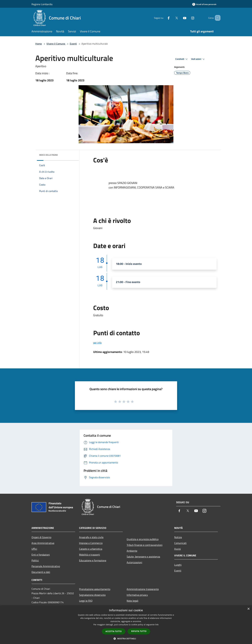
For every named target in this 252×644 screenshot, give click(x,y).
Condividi (182, 59)
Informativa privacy (137, 595)
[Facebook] (164, 18)
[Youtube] (180, 18)
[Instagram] (188, 18)
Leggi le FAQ (86, 601)
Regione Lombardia (42, 4)
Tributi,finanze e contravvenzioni (145, 545)
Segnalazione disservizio (92, 595)
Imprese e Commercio (91, 543)
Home (39, 44)
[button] (126, 639)
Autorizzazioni (134, 562)
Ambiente (132, 551)
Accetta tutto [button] (114, 631)
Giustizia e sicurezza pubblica (143, 539)
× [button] (248, 609)
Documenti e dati (41, 572)
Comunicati (180, 543)
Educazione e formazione (93, 560)
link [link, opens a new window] (157, 625)
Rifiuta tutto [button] (139, 631)
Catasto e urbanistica (91, 549)
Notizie (178, 537)
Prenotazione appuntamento (95, 589)
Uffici (34, 549)
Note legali (133, 601)
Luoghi (178, 565)
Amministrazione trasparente (143, 589)
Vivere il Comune (56, 44)
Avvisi (178, 549)
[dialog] (126, 625)
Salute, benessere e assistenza (143, 557)
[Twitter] (172, 18)
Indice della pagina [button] (48, 155)
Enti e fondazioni (41, 555)
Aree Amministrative (43, 543)
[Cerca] (217, 18)
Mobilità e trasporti (90, 555)
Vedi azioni (198, 59)
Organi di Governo (41, 537)
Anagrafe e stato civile (91, 537)
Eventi (73, 44)
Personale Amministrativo (46, 566)
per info (97, 343)
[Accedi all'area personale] (204, 4)
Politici (35, 560)
